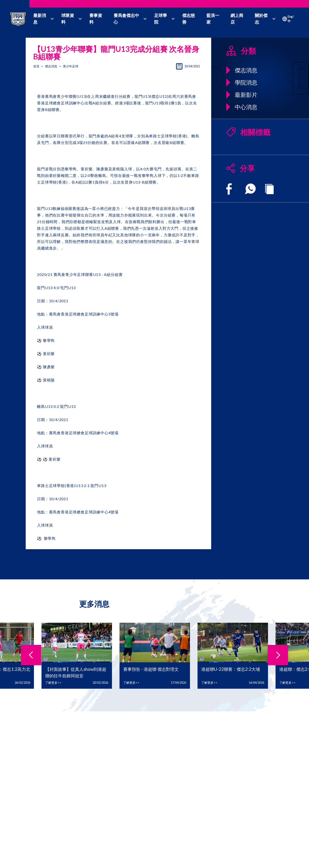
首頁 (36, 66)
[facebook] (229, 189)
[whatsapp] (250, 189)
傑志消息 (51, 66)
